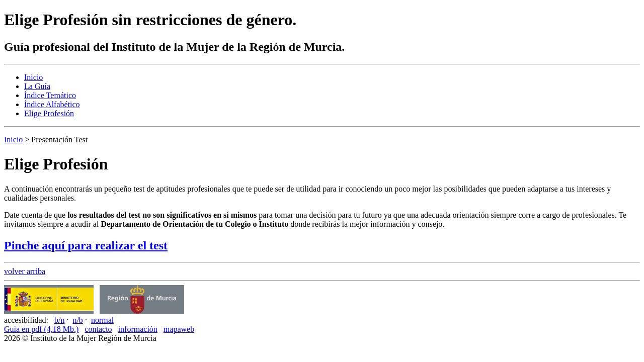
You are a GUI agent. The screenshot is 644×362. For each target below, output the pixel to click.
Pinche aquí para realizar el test (86, 245)
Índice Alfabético (52, 104)
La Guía (37, 86)
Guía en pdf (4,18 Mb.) (41, 329)
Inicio (33, 77)
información (138, 329)
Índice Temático (50, 95)
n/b (77, 320)
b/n (59, 320)
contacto (98, 329)
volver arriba (25, 271)
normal (102, 320)
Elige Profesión (49, 113)
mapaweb (179, 329)
